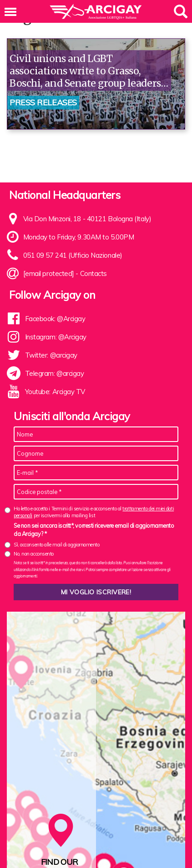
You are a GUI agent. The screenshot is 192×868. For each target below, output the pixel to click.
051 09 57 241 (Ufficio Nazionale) (73, 255)
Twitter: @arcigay (51, 355)
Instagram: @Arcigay (56, 337)
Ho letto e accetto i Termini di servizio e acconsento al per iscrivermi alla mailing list (94, 512)
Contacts (93, 273)
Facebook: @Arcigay (55, 319)
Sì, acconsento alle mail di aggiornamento (57, 545)
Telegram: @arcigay (55, 373)
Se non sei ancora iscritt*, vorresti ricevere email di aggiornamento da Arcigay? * (94, 530)
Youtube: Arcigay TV (55, 392)
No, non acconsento (34, 554)
